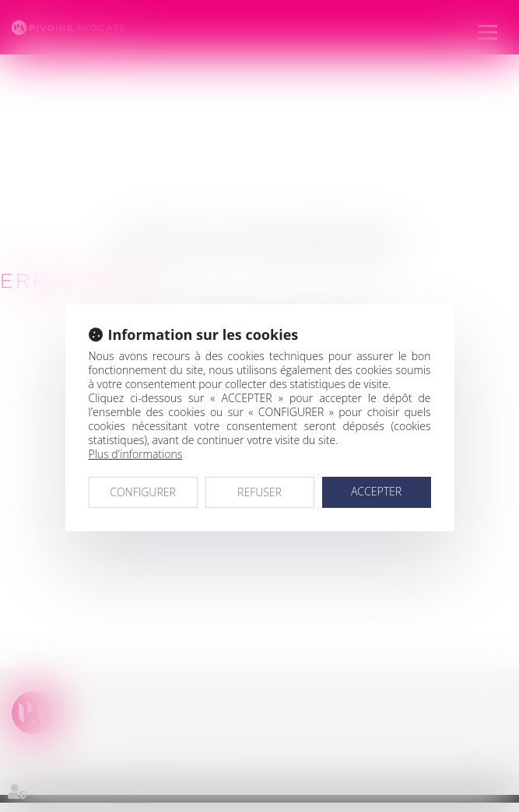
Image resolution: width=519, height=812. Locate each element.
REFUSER (259, 492)
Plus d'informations (136, 454)
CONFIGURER (143, 492)
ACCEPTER (376, 491)
